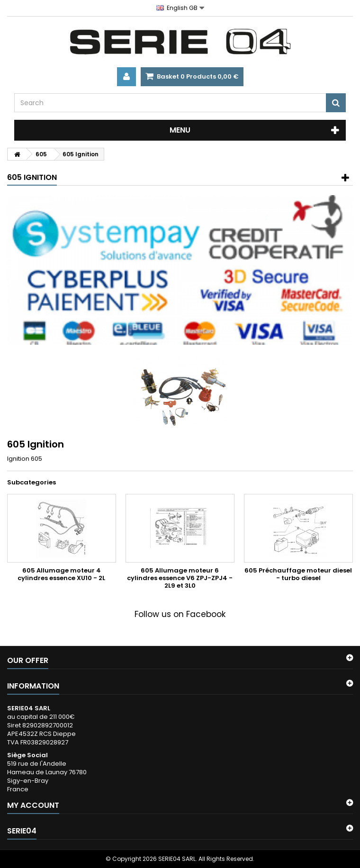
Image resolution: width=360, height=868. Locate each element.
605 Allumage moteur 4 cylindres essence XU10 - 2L (61, 574)
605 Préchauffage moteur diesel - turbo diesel (298, 574)
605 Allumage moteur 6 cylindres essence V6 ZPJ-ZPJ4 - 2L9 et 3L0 (180, 578)
